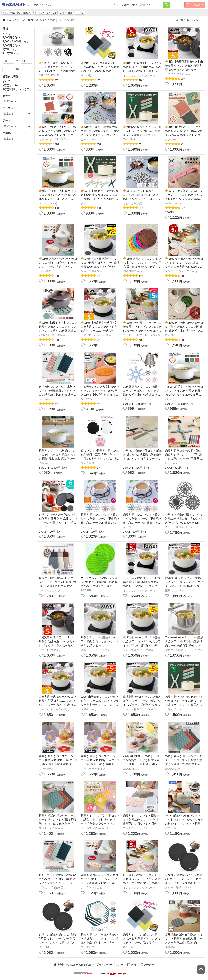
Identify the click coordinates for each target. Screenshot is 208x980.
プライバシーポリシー (110, 965)
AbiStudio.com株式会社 (80, 965)
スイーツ (80, 13)
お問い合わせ (146, 965)
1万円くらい (10, 50)
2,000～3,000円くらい (16, 41)
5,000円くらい (11, 45)
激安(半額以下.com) (16, 89)
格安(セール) (10, 85)
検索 (17, 69)
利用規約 (130, 965)
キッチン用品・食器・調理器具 (17, 13)
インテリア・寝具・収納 (46, 13)
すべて (7, 33)
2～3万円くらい (12, 54)
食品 (70, 13)
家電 (62, 13)
